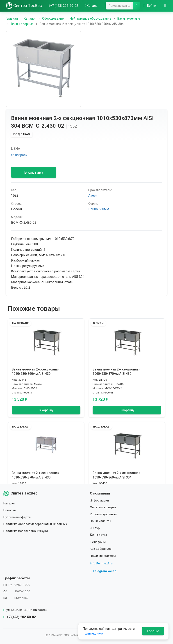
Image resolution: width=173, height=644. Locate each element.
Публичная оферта (17, 517)
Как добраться (101, 549)
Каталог (9, 503)
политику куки (93, 633)
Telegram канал (103, 571)
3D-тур (95, 528)
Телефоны (98, 542)
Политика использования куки (26, 531)
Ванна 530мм (99, 209)
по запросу (19, 155)
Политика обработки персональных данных (35, 524)
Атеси (93, 195)
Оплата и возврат (103, 507)
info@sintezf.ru (101, 563)
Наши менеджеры (103, 556)
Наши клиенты (101, 521)
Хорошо (153, 631)
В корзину (34, 172)
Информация (100, 500)
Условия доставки (104, 514)
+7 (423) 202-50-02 (19, 617)
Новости (10, 510)
